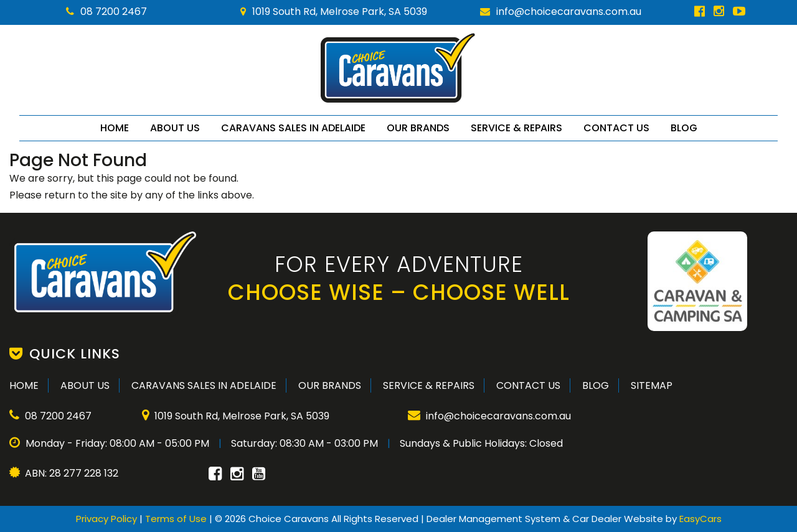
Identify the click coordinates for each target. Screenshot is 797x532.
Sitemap (652, 385)
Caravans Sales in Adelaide (293, 128)
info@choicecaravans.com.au (561, 12)
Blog (684, 128)
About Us (175, 128)
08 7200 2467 (106, 12)
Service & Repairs (516, 128)
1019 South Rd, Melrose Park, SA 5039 (334, 12)
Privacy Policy (108, 519)
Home (115, 128)
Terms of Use (177, 519)
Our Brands (418, 128)
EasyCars (700, 519)
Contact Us (616, 128)
